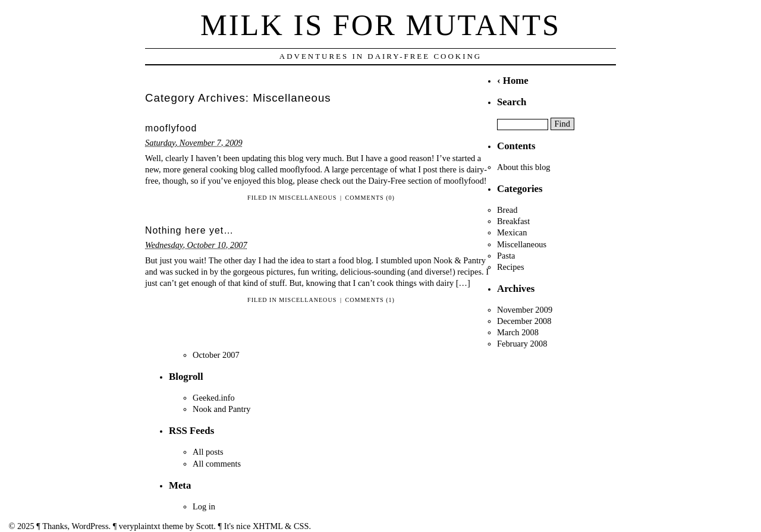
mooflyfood (171, 128)
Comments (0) (370, 198)
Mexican (512, 232)
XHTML (268, 526)
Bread (507, 210)
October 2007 (216, 355)
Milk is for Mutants (380, 25)
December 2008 (524, 321)
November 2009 (525, 310)
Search (512, 102)
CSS (301, 526)
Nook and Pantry (222, 409)
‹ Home (513, 81)
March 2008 (518, 332)
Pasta (506, 256)
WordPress (90, 526)
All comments (217, 464)
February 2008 (522, 344)
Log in (204, 506)
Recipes (511, 267)
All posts (208, 452)
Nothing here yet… (189, 230)
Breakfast (513, 221)
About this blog (524, 167)
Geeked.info (214, 398)
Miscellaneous (308, 198)
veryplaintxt (140, 526)
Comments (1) (370, 300)
